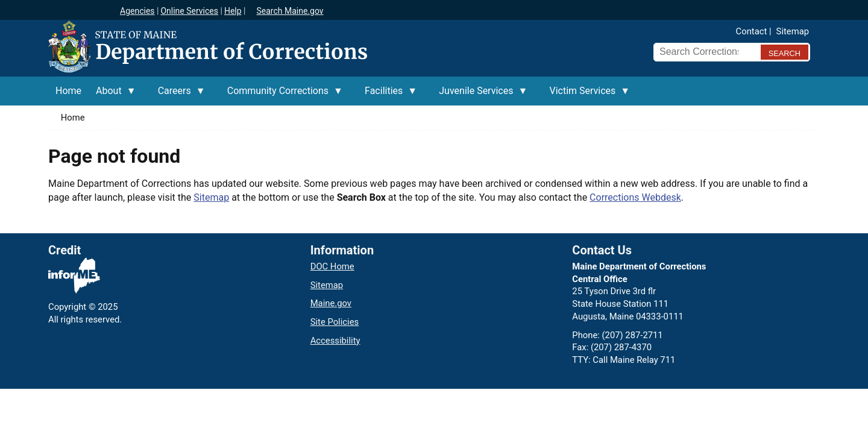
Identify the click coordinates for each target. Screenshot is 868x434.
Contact (752, 31)
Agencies (137, 11)
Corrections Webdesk (635, 197)
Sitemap (793, 31)
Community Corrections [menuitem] (281, 95)
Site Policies (335, 322)
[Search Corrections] (703, 52)
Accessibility (335, 341)
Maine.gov (331, 303)
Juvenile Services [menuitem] (480, 95)
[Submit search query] (785, 52)
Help (233, 11)
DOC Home (332, 266)
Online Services (189, 11)
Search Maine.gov (290, 11)
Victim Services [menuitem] (586, 95)
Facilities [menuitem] (387, 95)
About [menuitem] (112, 95)
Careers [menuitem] (178, 95)
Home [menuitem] (68, 91)
